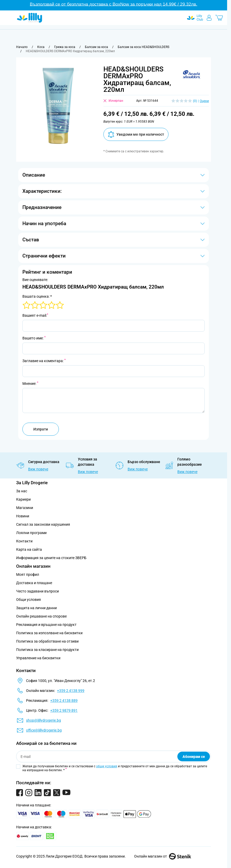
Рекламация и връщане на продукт (47, 625)
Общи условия (29, 600)
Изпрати (41, 429)
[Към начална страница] (22, 47)
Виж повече (38, 469)
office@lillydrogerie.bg (44, 730)
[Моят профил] (209, 18)
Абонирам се (194, 757)
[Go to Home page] (30, 18)
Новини (23, 516)
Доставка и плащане (34, 583)
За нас (22, 491)
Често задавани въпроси (38, 591)
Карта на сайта (29, 549)
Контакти (24, 541)
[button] (191, 74)
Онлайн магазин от (163, 856)
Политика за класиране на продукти (47, 650)
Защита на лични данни (36, 608)
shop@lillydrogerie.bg (43, 720)
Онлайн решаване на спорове (41, 616)
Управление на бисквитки (38, 658)
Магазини (25, 508)
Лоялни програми (31, 533)
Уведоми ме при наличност (136, 134)
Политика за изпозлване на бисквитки (49, 633)
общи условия (107, 766)
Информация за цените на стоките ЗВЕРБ (51, 558)
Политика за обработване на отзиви (47, 641)
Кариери (23, 499)
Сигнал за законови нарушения (43, 524)
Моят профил (28, 574)
